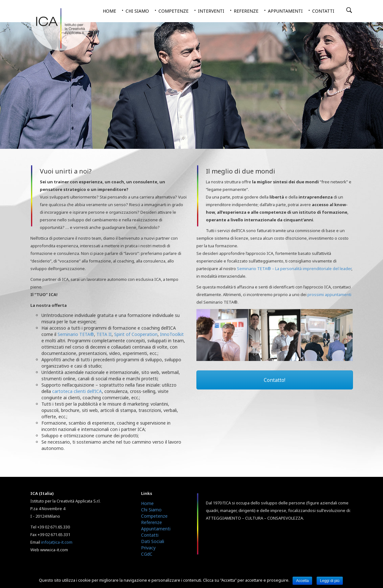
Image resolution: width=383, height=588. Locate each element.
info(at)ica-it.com (57, 542)
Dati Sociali (153, 541)
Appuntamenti (285, 11)
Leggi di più (330, 581)
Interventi (211, 11)
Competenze (173, 11)
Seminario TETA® (76, 334)
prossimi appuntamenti (329, 294)
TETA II (104, 334)
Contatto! (275, 380)
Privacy (148, 548)
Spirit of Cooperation (136, 334)
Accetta (302, 581)
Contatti (323, 11)
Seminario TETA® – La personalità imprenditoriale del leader (294, 269)
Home (109, 11)
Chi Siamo (151, 510)
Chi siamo (137, 11)
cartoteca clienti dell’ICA (77, 391)
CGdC (147, 554)
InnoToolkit (172, 334)
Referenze (246, 11)
